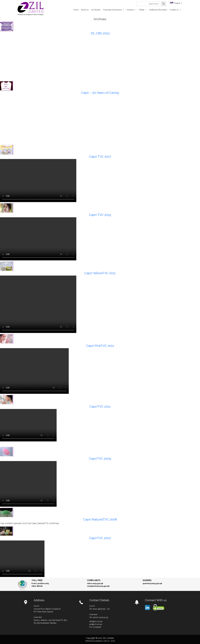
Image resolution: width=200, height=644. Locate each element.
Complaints (94, 580)
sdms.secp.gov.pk (95, 583)
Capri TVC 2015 (100, 215)
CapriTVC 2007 (100, 538)
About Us (85, 10)
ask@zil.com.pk (96, 624)
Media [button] (143, 10)
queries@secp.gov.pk (152, 583)
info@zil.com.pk (96, 621)
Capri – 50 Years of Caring (100, 93)
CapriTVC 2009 (100, 459)
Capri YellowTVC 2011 (100, 273)
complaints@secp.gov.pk (98, 586)
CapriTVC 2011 (100, 406)
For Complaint (95, 627)
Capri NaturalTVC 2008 (100, 519)
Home (76, 10)
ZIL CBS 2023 (100, 33)
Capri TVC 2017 (100, 156)
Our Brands (96, 10)
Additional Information (158, 10)
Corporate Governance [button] (114, 10)
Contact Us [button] (175, 10)
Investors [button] (132, 10)
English (178, 3)
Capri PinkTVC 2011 (100, 346)
